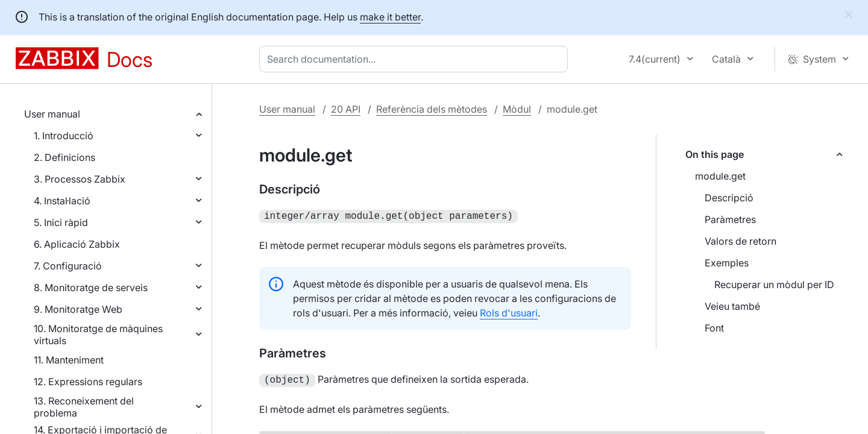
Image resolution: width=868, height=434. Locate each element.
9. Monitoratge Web (78, 309)
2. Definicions (64, 157)
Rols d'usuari (509, 312)
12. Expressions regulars (88, 382)
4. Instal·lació (62, 201)
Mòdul (517, 109)
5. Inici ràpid (61, 222)
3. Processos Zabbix (80, 179)
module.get (720, 176)
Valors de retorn (741, 241)
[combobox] (416, 59)
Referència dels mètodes (432, 109)
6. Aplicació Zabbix (77, 244)
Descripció (729, 198)
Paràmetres (730, 219)
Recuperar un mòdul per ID (774, 285)
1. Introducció (64, 136)
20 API (346, 109)
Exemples (727, 263)
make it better (390, 17)
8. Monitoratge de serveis (91, 288)
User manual (52, 114)
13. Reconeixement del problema (84, 407)
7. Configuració (68, 266)
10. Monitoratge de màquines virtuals (98, 335)
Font (714, 328)
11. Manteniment (69, 360)
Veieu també (732, 306)
